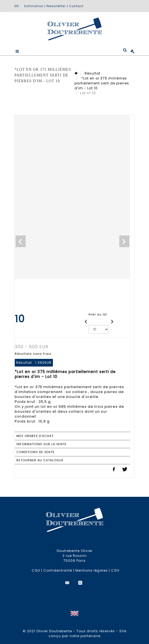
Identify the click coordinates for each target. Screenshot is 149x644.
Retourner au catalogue (40, 460)
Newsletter (56, 6)
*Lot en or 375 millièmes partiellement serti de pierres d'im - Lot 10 (102, 83)
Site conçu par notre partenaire (87, 633)
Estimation (34, 6)
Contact (76, 6)
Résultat (93, 73)
